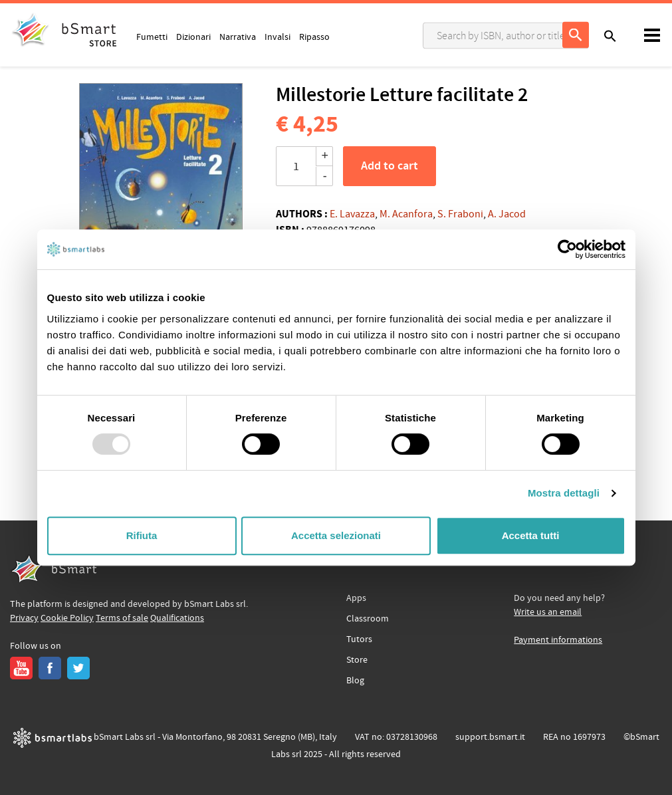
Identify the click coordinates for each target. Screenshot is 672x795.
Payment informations (558, 640)
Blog (355, 681)
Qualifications (177, 618)
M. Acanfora (406, 214)
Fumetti (152, 37)
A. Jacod (507, 214)
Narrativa (238, 37)
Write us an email (548, 612)
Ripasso (314, 37)
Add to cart (390, 166)
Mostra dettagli (564, 493)
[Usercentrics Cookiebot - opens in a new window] (567, 249)
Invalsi (278, 37)
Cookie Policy (67, 618)
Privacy (24, 618)
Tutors (359, 639)
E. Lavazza (352, 214)
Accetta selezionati (336, 535)
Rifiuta (142, 535)
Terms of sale (122, 618)
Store (357, 660)
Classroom (368, 619)
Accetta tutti (531, 535)
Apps (356, 598)
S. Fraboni (460, 214)
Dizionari (193, 37)
